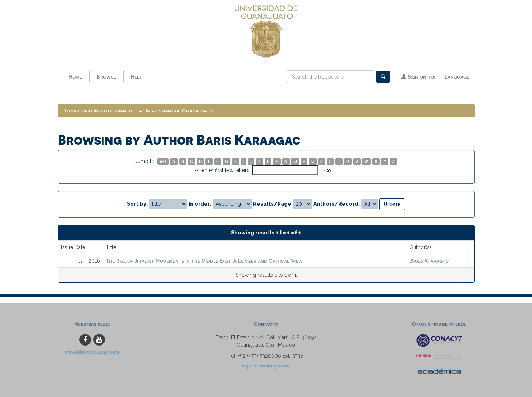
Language (457, 77)
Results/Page (272, 204)
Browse (106, 77)
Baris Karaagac (429, 261)
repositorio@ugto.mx (266, 366)
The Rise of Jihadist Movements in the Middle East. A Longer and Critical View (204, 261)
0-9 (163, 161)
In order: (200, 204)
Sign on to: (418, 77)
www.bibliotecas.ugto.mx (93, 352)
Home (75, 77)
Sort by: (137, 204)
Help (137, 77)
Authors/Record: (337, 204)
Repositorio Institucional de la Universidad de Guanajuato (138, 110)
